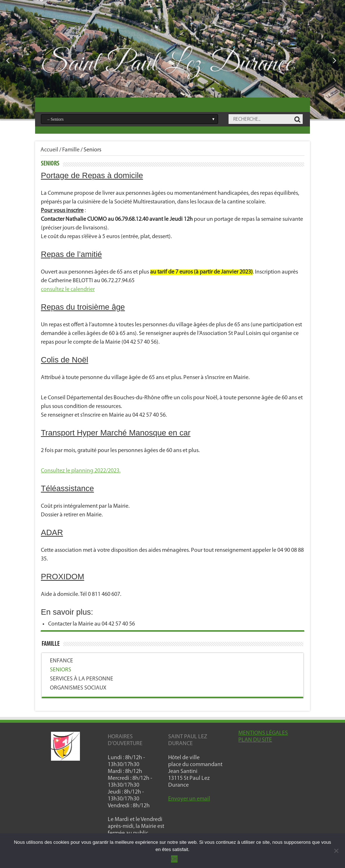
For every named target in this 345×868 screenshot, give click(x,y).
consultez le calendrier (68, 289)
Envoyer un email (189, 799)
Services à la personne (82, 679)
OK (174, 859)
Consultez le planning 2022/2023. (81, 471)
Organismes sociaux (78, 688)
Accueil (49, 150)
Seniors (61, 670)
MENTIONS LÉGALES (263, 733)
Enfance (61, 661)
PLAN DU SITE (255, 740)
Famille (71, 150)
